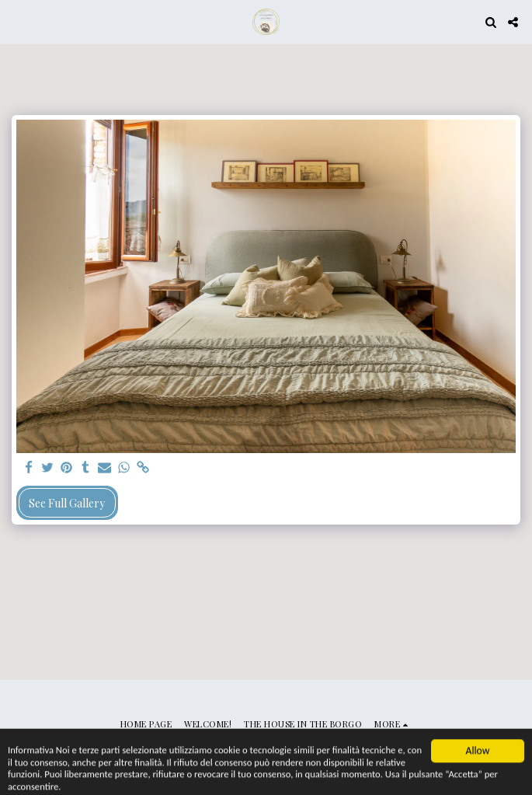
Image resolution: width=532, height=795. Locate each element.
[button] (17, 21)
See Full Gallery (67, 503)
